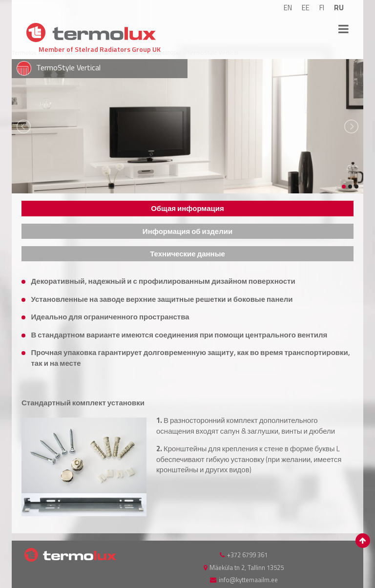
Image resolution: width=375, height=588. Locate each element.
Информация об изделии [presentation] (187, 231)
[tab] (187, 208)
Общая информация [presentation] (187, 208)
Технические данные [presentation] (187, 254)
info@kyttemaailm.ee (248, 580)
